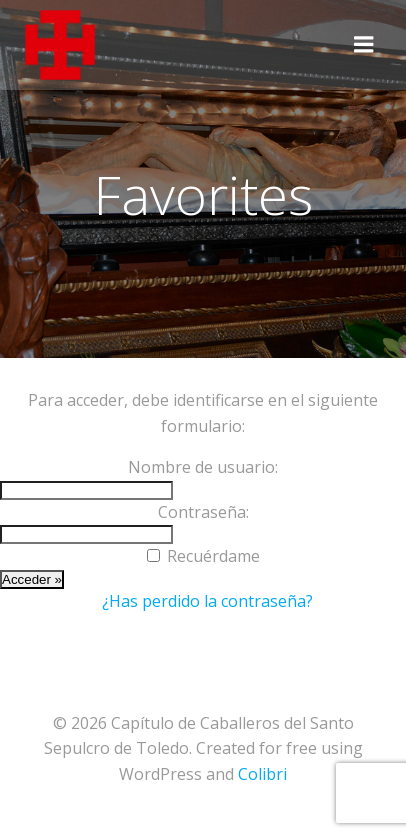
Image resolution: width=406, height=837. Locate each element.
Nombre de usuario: (203, 467)
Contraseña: (203, 512)
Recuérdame (213, 556)
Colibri (262, 774)
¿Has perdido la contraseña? (207, 601)
